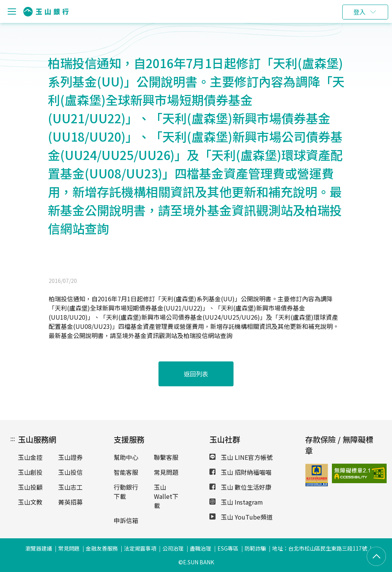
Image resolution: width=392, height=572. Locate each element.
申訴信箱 (126, 520)
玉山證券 (70, 457)
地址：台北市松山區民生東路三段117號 (320, 548)
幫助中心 (126, 457)
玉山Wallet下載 (166, 496)
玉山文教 (30, 502)
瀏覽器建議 (39, 548)
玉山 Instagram (236, 502)
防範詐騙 (255, 548)
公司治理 (173, 548)
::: (13, 438)
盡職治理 (201, 548)
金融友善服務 (102, 548)
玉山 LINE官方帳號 (241, 457)
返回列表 (196, 374)
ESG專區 (228, 548)
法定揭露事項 (140, 548)
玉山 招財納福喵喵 (240, 472)
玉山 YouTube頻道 (241, 517)
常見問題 (166, 472)
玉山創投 (30, 472)
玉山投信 (70, 472)
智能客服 (126, 472)
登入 (359, 12)
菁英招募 (70, 502)
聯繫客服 (166, 457)
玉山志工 (70, 487)
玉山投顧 (30, 487)
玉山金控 (30, 457)
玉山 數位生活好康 (240, 487)
